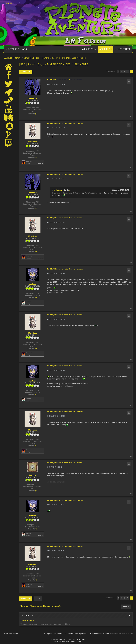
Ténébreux (33, 98)
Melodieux (33, 142)
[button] (118, 71)
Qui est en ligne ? (27, 620)
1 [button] (121, 71)
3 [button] (128, 71)
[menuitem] (25, 49)
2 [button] (125, 71)
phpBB (63, 639)
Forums (9, 3)
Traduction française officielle (65, 641)
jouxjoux (33, 475)
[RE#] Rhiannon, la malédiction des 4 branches (54, 65)
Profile (39, 164)
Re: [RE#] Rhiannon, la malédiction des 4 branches (65, 80)
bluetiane (33, 284)
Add (43, 164)
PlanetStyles (80, 639)
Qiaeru (80, 641)
